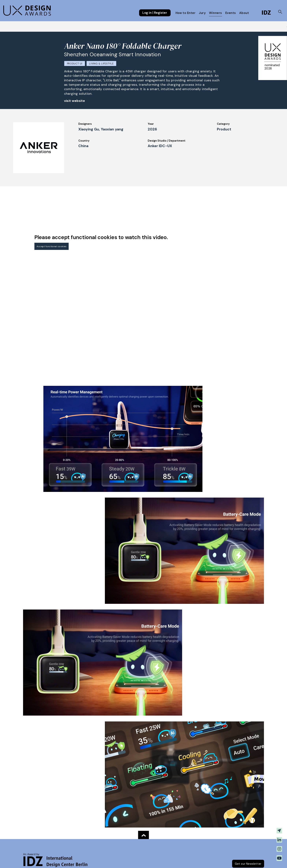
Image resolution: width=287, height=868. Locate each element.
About (244, 13)
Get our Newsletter (248, 864)
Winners (215, 13)
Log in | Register (155, 13)
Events (231, 13)
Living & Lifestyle (101, 64)
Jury (202, 13)
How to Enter (186, 13)
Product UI (75, 64)
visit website (75, 101)
